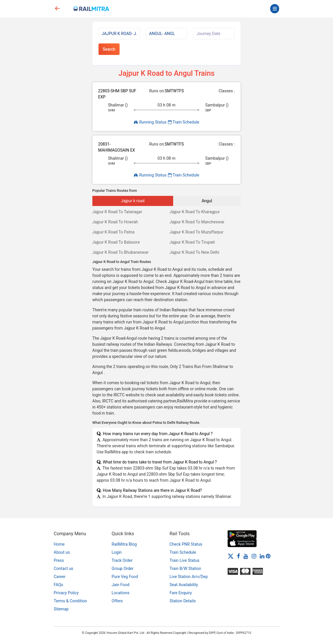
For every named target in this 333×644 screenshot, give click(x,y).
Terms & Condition (71, 601)
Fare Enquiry (181, 593)
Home (59, 544)
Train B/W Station (185, 568)
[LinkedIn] (262, 556)
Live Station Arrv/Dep (189, 577)
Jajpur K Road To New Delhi (194, 252)
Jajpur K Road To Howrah (115, 222)
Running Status (150, 122)
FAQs (59, 585)
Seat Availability (184, 585)
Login (117, 552)
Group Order (123, 568)
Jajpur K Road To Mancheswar (197, 222)
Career (60, 577)
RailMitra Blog (124, 544)
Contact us (64, 568)
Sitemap (61, 609)
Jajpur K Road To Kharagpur (195, 212)
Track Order (122, 560)
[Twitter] (231, 556)
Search (109, 49)
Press (59, 560)
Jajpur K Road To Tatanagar (117, 212)
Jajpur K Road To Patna (114, 232)
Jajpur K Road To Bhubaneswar (120, 252)
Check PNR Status (186, 544)
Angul (207, 201)
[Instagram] (254, 556)
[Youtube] (246, 556)
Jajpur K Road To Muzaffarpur (196, 232)
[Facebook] (238, 556)
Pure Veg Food (125, 577)
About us (62, 552)
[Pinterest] (268, 556)
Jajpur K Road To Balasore (116, 242)
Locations (121, 593)
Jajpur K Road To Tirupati (192, 242)
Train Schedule (184, 122)
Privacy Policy (66, 593)
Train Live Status (185, 560)
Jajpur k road (133, 201)
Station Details (183, 601)
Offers (117, 601)
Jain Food (121, 585)
